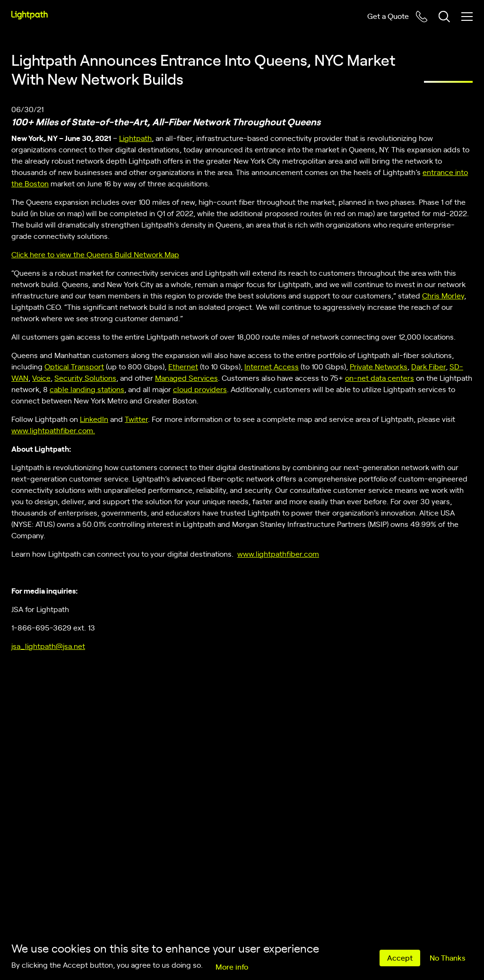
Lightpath (135, 138)
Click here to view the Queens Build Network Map (95, 254)
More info (232, 966)
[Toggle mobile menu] (467, 17)
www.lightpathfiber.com (278, 553)
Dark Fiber (428, 366)
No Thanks (447, 957)
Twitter (136, 419)
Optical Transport (74, 366)
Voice (41, 377)
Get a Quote (388, 16)
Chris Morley (443, 295)
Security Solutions (85, 377)
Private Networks (379, 366)
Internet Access (272, 366)
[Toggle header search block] (444, 17)
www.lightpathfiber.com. (53, 430)
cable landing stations (87, 389)
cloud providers (200, 389)
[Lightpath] (30, 15)
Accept (400, 957)
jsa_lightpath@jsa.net (48, 646)
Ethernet (183, 366)
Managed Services (186, 377)
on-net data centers (380, 377)
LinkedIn (94, 419)
